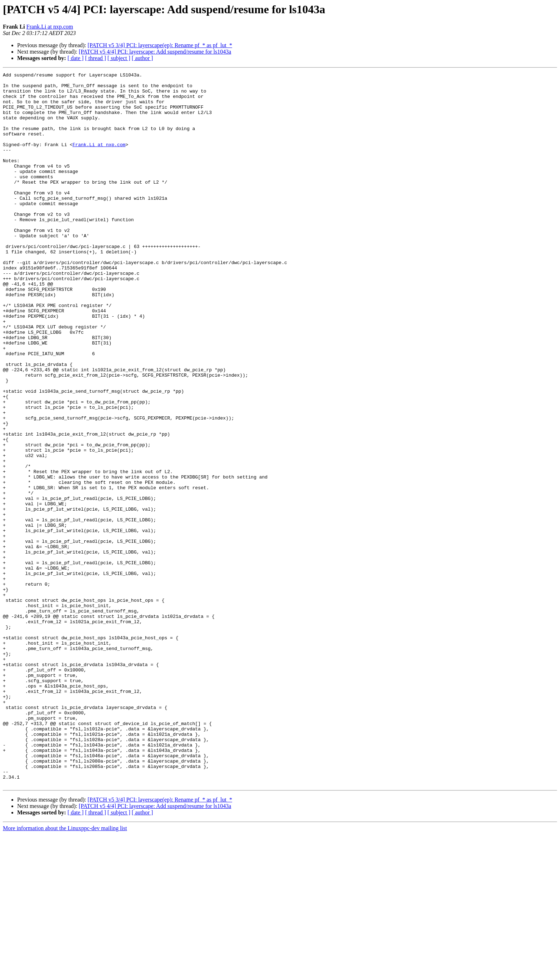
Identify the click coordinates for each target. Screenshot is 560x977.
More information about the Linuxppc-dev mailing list (65, 971)
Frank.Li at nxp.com (50, 27)
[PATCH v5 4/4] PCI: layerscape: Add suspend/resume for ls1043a (155, 52)
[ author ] (142, 58)
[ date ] (76, 58)
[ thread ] (96, 58)
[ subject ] (119, 58)
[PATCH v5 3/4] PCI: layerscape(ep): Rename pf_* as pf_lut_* (160, 45)
